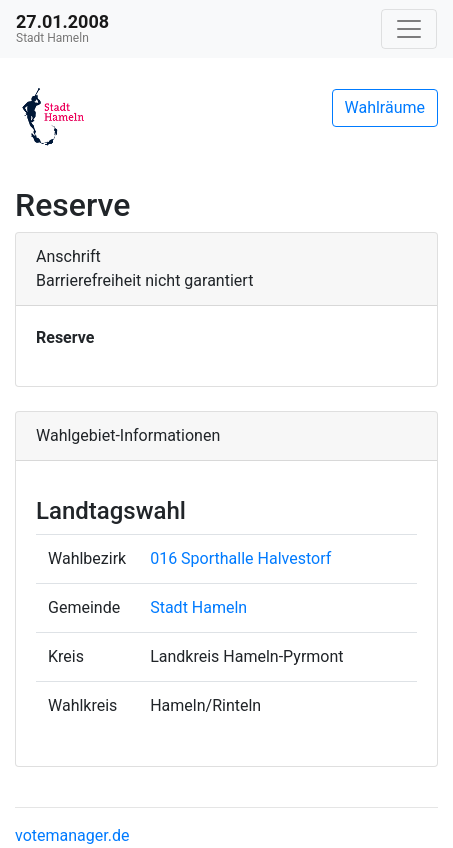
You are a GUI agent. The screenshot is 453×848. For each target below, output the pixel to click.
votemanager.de (72, 835)
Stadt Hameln (198, 607)
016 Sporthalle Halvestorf (240, 558)
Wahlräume (385, 107)
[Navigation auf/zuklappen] (409, 29)
